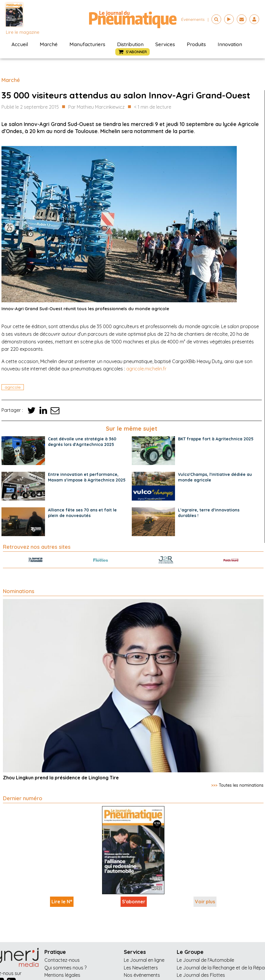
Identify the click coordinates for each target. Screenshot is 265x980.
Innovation (230, 44)
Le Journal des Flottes (201, 975)
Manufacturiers (87, 44)
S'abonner (134, 902)
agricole (13, 387)
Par (96, 107)
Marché (49, 44)
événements (193, 19)
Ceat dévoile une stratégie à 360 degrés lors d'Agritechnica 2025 (82, 442)
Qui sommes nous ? (65, 968)
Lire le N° (62, 902)
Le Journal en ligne (144, 960)
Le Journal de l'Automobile (205, 960)
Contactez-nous (62, 960)
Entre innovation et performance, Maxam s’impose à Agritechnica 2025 (87, 477)
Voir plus (205, 902)
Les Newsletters (141, 968)
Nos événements (142, 975)
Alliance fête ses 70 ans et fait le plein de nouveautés (82, 513)
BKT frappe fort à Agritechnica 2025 (216, 439)
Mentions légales (62, 975)
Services (165, 44)
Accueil (20, 44)
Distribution (130, 44)
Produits (196, 44)
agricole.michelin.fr (146, 369)
